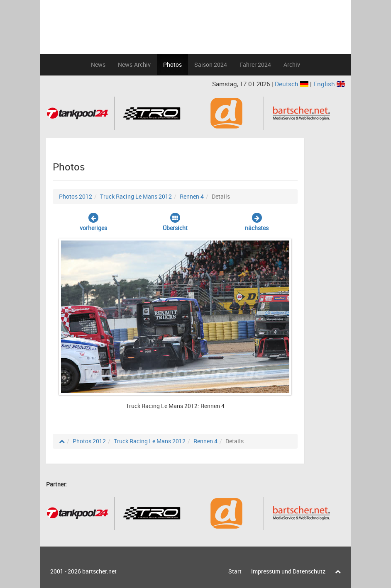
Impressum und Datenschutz (288, 571)
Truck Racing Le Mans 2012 (136, 196)
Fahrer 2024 (255, 64)
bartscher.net (99, 571)
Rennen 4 (192, 196)
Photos (172, 64)
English (329, 84)
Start (235, 571)
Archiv (292, 64)
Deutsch (292, 84)
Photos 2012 (76, 196)
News (98, 64)
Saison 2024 (211, 64)
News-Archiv (134, 64)
